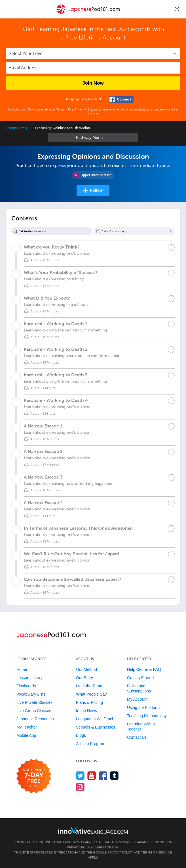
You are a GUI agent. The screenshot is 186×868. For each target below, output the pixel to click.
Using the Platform (143, 708)
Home (22, 669)
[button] (177, 9)
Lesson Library (17, 128)
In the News (86, 711)
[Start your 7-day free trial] (34, 776)
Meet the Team (89, 686)
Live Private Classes (34, 702)
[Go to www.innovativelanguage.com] (93, 830)
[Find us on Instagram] (80, 787)
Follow (96, 190)
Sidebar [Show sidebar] (93, 137)
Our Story (84, 678)
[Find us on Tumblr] (114, 776)
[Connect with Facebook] (121, 99)
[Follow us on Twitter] (80, 776)
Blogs (81, 735)
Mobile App (26, 735)
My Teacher (27, 727)
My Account (137, 699)
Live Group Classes (34, 711)
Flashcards (26, 686)
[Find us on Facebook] (103, 776)
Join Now (93, 83)
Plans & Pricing (89, 702)
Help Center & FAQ (144, 669)
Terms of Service (157, 852)
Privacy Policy (84, 109)
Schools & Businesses (96, 727)
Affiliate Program (91, 744)
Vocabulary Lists (31, 694)
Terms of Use (65, 109)
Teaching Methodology (147, 716)
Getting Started (140, 678)
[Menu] (9, 9)
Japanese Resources (35, 719)
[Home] (88, 13)
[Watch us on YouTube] (92, 776)
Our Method (86, 669)
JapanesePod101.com (155, 842)
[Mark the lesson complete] (171, 247)
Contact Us (137, 737)
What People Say (91, 694)
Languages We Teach (95, 719)
